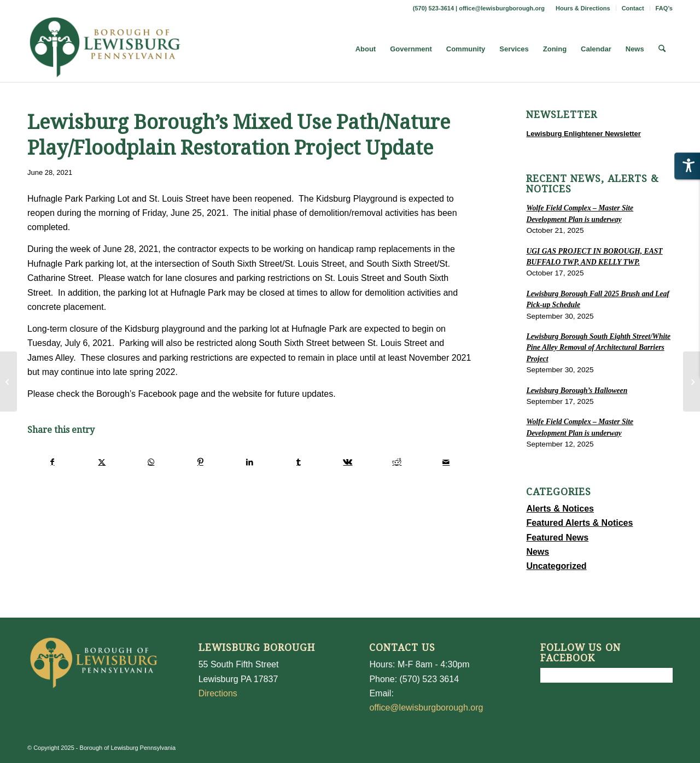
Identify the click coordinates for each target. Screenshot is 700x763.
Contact (633, 8)
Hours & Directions (583, 8)
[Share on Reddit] (397, 462)
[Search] (662, 49)
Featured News (557, 538)
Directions (218, 693)
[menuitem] (583, 8)
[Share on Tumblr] (299, 462)
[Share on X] (102, 462)
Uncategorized (556, 566)
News (538, 552)
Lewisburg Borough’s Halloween (577, 391)
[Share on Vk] (348, 462)
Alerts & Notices (560, 509)
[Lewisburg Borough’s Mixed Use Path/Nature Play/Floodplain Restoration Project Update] (692, 381)
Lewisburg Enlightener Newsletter (584, 134)
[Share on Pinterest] (200, 462)
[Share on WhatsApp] (151, 462)
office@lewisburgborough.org (502, 8)
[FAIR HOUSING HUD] (8, 381)
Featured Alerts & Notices (579, 523)
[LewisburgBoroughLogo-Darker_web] (105, 49)
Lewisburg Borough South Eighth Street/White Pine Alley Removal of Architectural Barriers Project (598, 348)
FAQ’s (664, 8)
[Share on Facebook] (52, 462)
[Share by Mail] (446, 462)
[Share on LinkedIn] (250, 462)
